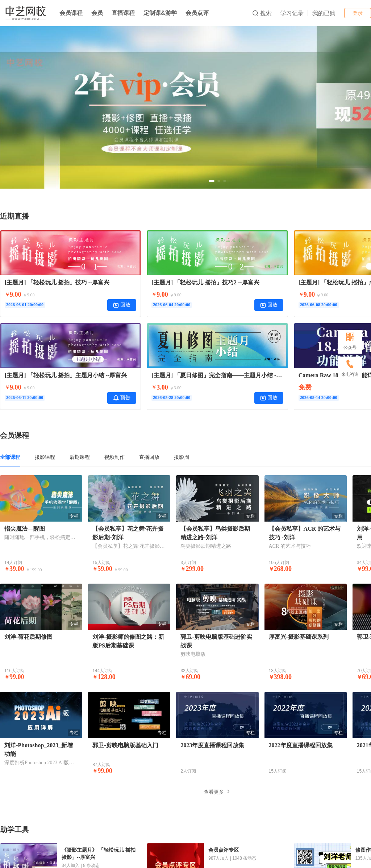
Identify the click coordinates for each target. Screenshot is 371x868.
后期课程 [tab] (80, 457)
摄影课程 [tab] (45, 457)
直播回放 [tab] (149, 457)
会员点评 (197, 13)
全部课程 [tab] (10, 457)
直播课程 (123, 13)
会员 (97, 13)
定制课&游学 (160, 13)
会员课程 (71, 13)
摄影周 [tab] (182, 457)
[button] (212, 181)
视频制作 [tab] (114, 457)
